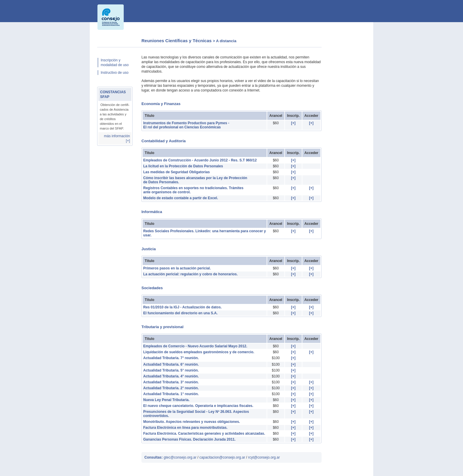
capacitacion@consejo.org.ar (223, 457)
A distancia (226, 41)
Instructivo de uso (115, 73)
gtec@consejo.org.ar (180, 457)
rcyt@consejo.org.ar (264, 457)
